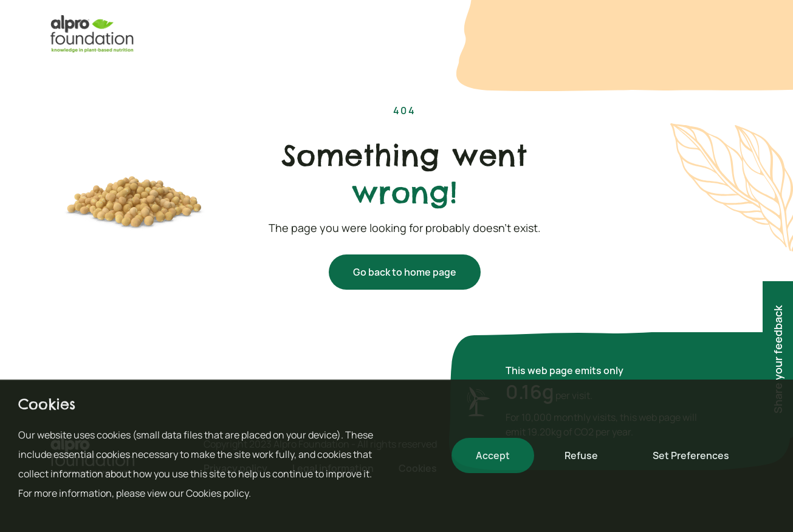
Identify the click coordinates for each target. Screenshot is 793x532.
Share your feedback (778, 360)
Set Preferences (691, 455)
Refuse (581, 455)
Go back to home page (405, 272)
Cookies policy (217, 493)
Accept (493, 455)
